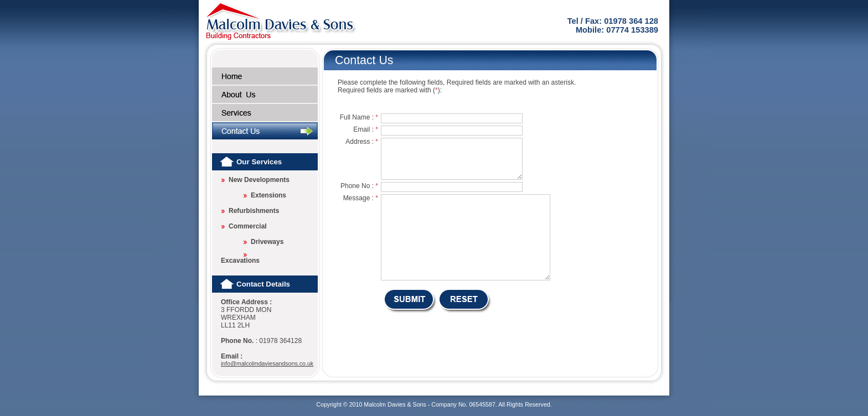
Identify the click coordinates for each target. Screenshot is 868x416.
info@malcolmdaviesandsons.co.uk (267, 363)
